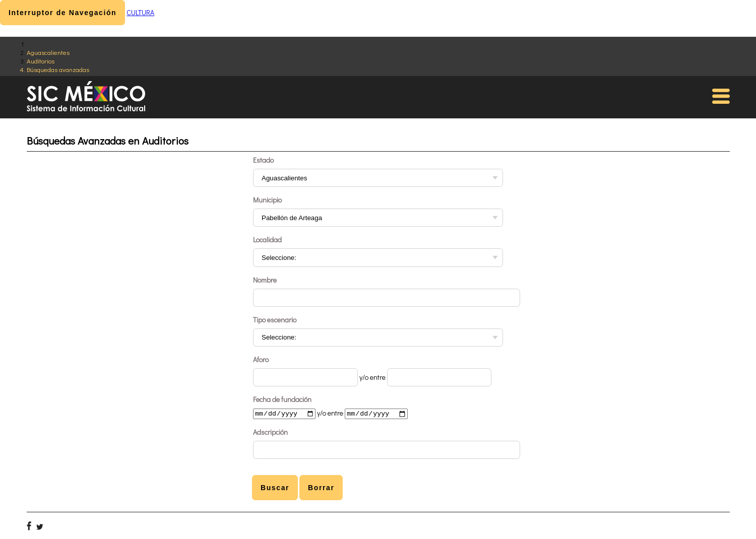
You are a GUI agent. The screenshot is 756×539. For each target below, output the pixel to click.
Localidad (267, 240)
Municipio (267, 200)
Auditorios (41, 61)
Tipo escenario (275, 320)
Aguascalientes (48, 52)
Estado (263, 160)
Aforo (261, 359)
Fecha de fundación (282, 399)
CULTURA (140, 12)
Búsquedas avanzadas (58, 69)
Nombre (265, 280)
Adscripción (270, 433)
